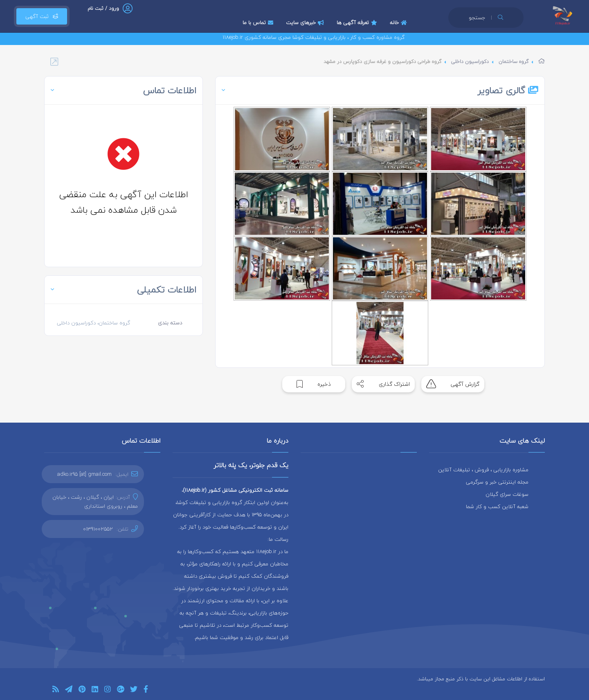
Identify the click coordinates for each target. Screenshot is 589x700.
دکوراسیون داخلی (470, 62)
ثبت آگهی (42, 16)
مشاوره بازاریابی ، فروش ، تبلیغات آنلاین (483, 470)
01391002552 (98, 529)
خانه (399, 23)
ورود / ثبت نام (103, 8)
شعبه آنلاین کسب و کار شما (497, 506)
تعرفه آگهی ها (358, 23)
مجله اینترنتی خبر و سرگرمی (497, 482)
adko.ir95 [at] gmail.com (84, 474)
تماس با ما (259, 23)
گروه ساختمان (514, 62)
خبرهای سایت (306, 23)
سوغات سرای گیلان (507, 494)
